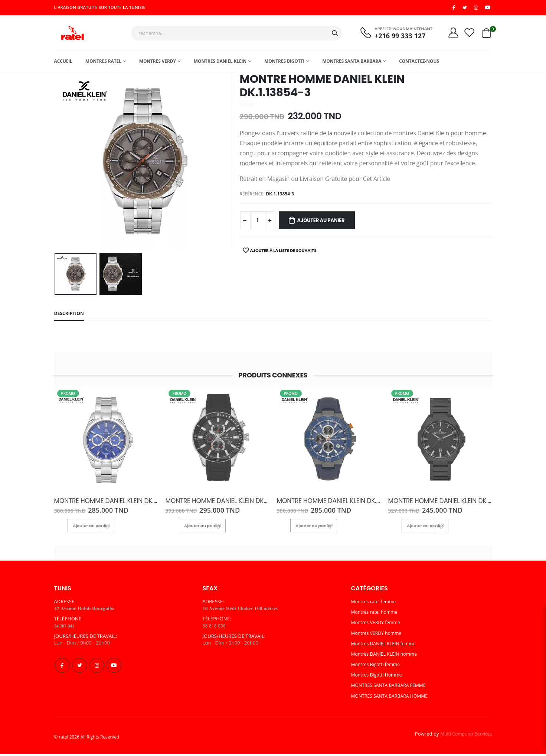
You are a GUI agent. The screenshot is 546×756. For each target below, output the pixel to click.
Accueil (63, 63)
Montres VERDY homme (378, 635)
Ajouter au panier (325, 223)
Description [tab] (70, 317)
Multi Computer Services (464, 736)
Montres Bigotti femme (377, 666)
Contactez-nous (419, 63)
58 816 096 (215, 628)
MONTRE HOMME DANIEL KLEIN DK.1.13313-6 (218, 504)
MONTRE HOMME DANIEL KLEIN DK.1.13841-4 (329, 504)
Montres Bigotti (284, 63)
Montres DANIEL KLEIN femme (386, 646)
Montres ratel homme (376, 614)
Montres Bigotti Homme (378, 677)
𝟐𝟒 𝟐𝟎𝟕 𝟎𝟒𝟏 (66, 628)
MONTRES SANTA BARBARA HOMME (392, 698)
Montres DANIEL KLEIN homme (386, 656)
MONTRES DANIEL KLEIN (220, 63)
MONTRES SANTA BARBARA (352, 63)
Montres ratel (103, 63)
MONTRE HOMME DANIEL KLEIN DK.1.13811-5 (440, 504)
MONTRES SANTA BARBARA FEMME (391, 688)
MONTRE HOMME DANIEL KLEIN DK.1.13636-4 (106, 504)
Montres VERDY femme (377, 625)
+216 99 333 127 (396, 37)
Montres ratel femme (375, 604)
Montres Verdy (158, 63)
